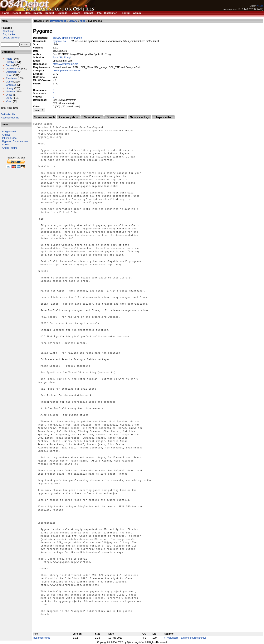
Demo (9, 65)
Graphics (11, 85)
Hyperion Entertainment (15, 141)
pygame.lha (59, 41)
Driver (9, 75)
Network (10, 91)
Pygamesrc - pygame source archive (186, 638)
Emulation (11, 78)
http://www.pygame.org (66, 64)
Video (9, 101)
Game (9, 82)
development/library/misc (67, 70)
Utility (9, 98)
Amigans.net (9, 131)
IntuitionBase (9, 138)
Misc (83, 21)
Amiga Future (10, 148)
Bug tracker (8, 34)
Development (13, 69)
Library (10, 88)
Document (11, 72)
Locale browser (10, 38)
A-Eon (6, 145)
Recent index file (10, 118)
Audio (9, 59)
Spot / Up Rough (62, 57)
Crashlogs (7, 31)
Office (9, 95)
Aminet (6, 135)
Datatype (11, 62)
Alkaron (260, 6)
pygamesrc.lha (42, 638)
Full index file (8, 114)
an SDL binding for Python (67, 38)
